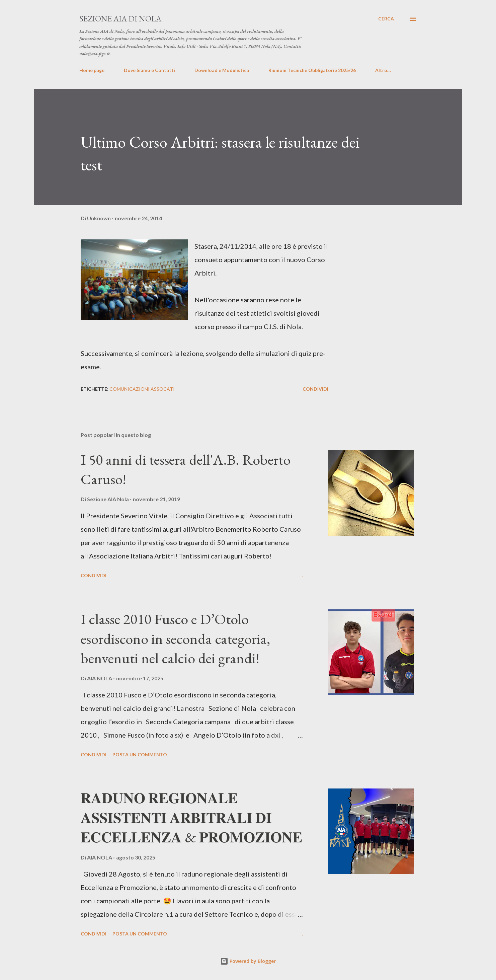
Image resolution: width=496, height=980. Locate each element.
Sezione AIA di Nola (120, 19)
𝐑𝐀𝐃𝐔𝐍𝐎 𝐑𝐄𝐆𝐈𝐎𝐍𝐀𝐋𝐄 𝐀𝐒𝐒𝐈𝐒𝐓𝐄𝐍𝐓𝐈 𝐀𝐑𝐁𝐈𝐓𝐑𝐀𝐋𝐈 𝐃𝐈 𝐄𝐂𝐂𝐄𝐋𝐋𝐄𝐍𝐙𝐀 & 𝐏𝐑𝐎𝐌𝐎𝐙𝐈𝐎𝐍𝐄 (191, 818)
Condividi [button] (315, 389)
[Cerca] (386, 19)
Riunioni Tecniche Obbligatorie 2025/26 (312, 70)
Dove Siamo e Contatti (149, 70)
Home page (92, 70)
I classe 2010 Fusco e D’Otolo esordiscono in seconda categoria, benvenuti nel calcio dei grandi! (175, 638)
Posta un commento (140, 755)
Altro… (383, 70)
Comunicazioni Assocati (142, 389)
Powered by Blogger (248, 961)
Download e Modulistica (222, 70)
